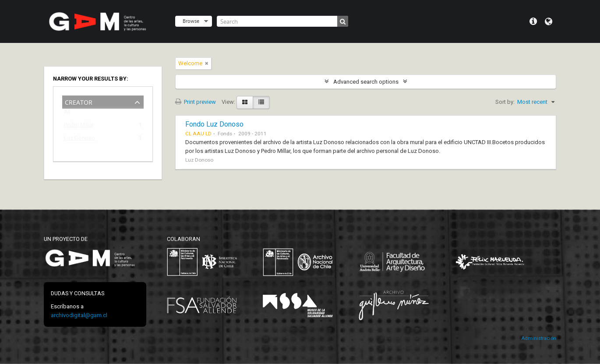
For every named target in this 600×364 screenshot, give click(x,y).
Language (549, 21)
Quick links (533, 21)
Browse (191, 21)
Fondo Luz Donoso (214, 124)
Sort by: (505, 102)
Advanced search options (366, 82)
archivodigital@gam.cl (79, 315)
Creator (79, 101)
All (67, 114)
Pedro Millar (79, 126)
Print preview (196, 102)
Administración (539, 338)
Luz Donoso (79, 140)
